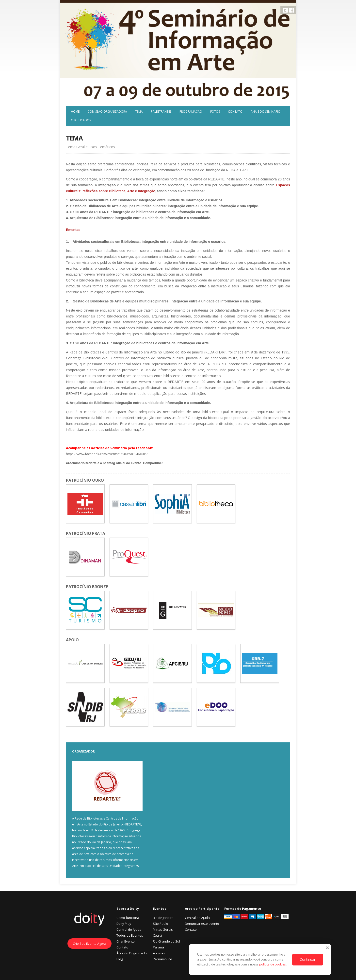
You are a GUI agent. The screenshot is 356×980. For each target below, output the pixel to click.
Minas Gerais (163, 929)
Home (75, 112)
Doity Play (124, 924)
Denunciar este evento (202, 924)
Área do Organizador (132, 953)
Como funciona (128, 918)
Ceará (157, 935)
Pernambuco (162, 959)
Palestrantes (161, 112)
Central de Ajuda (129, 929)
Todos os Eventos (130, 935)
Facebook (292, 10)
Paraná (158, 947)
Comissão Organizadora (107, 112)
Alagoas (159, 953)
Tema (139, 112)
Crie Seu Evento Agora (89, 944)
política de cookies (273, 964)
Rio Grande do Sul (166, 941)
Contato (235, 112)
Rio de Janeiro (163, 918)
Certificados (81, 120)
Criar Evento (126, 941)
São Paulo (161, 924)
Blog (120, 959)
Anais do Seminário (266, 112)
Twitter (285, 10)
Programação (191, 112)
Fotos (215, 112)
